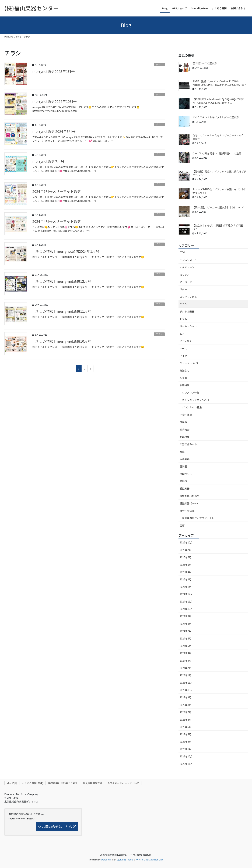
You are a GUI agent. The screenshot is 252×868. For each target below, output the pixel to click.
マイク (183, 356)
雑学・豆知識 (187, 511)
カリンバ (185, 275)
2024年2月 (186, 668)
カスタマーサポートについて (123, 783)
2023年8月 (186, 705)
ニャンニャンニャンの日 (196, 400)
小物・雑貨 (186, 415)
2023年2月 (186, 742)
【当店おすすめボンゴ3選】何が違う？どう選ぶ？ (218, 227)
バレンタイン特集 (192, 407)
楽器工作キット (188, 444)
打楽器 (183, 422)
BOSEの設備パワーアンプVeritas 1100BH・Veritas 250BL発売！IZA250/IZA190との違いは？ (219, 83)
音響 (182, 525)
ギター (183, 289)
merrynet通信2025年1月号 (54, 71)
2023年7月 (186, 712)
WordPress (106, 860)
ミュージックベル (190, 363)
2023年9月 (186, 697)
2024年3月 (186, 661)
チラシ (159, 64)
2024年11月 (186, 601)
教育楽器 (185, 430)
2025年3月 (186, 579)
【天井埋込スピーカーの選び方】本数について (218, 207)
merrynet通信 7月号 (48, 161)
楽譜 (182, 452)
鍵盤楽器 (185, 488)
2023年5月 (186, 727)
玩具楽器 (185, 459)
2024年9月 (186, 616)
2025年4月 (186, 572)
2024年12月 (186, 594)
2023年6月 (186, 720)
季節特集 (185, 385)
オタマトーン (187, 267)
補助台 (183, 481)
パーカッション (188, 326)
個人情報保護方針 (92, 783)
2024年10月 (186, 609)
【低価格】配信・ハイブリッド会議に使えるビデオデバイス (219, 173)
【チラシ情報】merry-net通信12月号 (62, 281)
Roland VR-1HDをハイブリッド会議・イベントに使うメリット (219, 191)
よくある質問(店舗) (32, 783)
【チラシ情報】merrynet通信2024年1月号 (66, 251)
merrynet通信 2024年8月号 (54, 131)
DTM (182, 252)
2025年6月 (186, 557)
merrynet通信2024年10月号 (55, 101)
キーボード (186, 282)
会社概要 (12, 783)
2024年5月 (186, 646)
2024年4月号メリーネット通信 (57, 221)
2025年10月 (186, 542)
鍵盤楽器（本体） (190, 503)
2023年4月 (186, 734)
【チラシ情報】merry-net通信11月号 (62, 311)
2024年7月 (186, 631)
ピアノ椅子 (186, 341)
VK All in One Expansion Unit (149, 860)
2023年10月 (186, 690)
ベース (183, 348)
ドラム (183, 319)
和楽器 (183, 378)
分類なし (185, 370)
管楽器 (183, 466)
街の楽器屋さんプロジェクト (198, 518)
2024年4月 (186, 653)
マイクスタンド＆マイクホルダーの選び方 (216, 117)
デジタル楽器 (187, 311)
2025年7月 (186, 550)
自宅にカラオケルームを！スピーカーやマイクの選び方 (219, 137)
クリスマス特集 (191, 393)
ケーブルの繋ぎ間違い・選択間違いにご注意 (217, 153)
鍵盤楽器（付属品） (191, 496)
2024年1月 (186, 675)
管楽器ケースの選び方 (205, 63)
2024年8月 (186, 624)
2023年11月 (186, 683)
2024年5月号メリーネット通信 (57, 191)
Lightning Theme (125, 860)
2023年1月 (186, 749)
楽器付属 (185, 437)
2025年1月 (186, 587)
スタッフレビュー (190, 297)
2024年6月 (186, 638)
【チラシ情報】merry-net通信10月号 (62, 341)
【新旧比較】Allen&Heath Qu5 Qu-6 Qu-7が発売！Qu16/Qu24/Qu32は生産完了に (218, 101)
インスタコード (188, 260)
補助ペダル (186, 474)
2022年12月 (186, 756)
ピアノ (183, 333)
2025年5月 (186, 565)
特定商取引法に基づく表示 (63, 783)
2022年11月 (186, 764)
